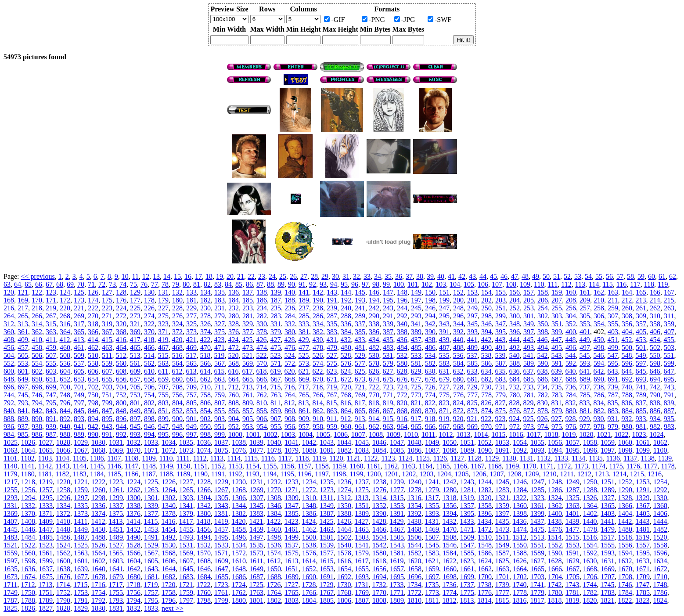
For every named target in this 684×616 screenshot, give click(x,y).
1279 (432, 490)
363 (51, 332)
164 (627, 292)
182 (205, 300)
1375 (116, 513)
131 (163, 292)
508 (65, 355)
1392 (414, 513)
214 (655, 300)
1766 (309, 593)
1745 (607, 585)
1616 (344, 561)
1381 (221, 513)
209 (585, 300)
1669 (608, 569)
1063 (11, 450)
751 (107, 395)
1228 (204, 482)
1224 (133, 482)
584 (458, 363)
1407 (11, 521)
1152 (218, 466)
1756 (133, 593)
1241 (432, 482)
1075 (221, 450)
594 (599, 363)
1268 (239, 490)
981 (641, 427)
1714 (63, 585)
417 (135, 340)
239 (332, 308)
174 (93, 300)
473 (248, 348)
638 (542, 371)
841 (23, 411)
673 (360, 379)
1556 (625, 545)
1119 (319, 458)
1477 (572, 529)
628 (402, 371)
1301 (151, 498)
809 (248, 403)
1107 (114, 458)
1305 (221, 498)
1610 (239, 561)
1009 (393, 434)
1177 (650, 466)
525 (303, 355)
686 (543, 379)
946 (149, 427)
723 (388, 387)
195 (388, 300)
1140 (10, 466)
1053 (502, 442)
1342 (204, 506)
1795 (151, 600)
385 (360, 332)
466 (149, 348)
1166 (460, 466)
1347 (292, 506)
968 (458, 427)
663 (220, 379)
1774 (450, 593)
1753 (81, 593)
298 (486, 316)
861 (304, 411)
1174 (599, 466)
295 (444, 316)
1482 (660, 529)
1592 (590, 553)
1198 (339, 474)
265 (23, 316)
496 (571, 348)
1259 (81, 490)
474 (262, 348)
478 (318, 348)
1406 (660, 513)
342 (430, 324)
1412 (98, 521)
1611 (256, 561)
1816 (519, 600)
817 (360, 403)
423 (219, 340)
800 (121, 403)
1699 (467, 577)
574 (318, 363)
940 (65, 427)
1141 (27, 466)
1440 (590, 521)
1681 (151, 577)
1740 (519, 585)
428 (289, 340)
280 (234, 316)
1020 (586, 434)
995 (163, 434)
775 (444, 395)
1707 (608, 577)
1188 (166, 474)
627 (388, 371)
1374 (98, 513)
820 (402, 403)
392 (458, 332)
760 (234, 395)
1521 (11, 545)
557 (79, 363)
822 (430, 403)
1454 (169, 529)
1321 (502, 498)
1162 (391, 466)
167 (669, 292)
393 (472, 332)
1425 (326, 521)
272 (121, 316)
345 (472, 324)
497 (585, 348)
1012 (446, 434)
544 (570, 355)
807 (220, 403)
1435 (502, 521)
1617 (361, 561)
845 (79, 411)
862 (318, 411)
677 (416, 379)
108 (511, 284)
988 (65, 434)
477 (304, 348)
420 (177, 340)
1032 (133, 442)
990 (93, 434)
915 (388, 419)
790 (655, 395)
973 (529, 427)
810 (262, 403)
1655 (362, 569)
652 (65, 379)
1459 (256, 529)
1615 (326, 561)
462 (93, 348)
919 (444, 419)
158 (543, 292)
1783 (608, 593)
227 (163, 308)
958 (318, 427)
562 (149, 363)
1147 (131, 466)
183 (220, 300)
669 (304, 379)
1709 (643, 577)
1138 (648, 458)
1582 (414, 553)
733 (528, 387)
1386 (309, 513)
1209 (532, 474)
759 (220, 395)
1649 (256, 569)
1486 (63, 537)
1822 (625, 600)
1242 (450, 482)
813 (303, 403)
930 (598, 419)
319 (107, 324)
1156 (287, 466)
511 (107, 355)
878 (543, 411)
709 (191, 387)
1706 (590, 577)
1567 (151, 553)
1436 (519, 521)
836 (626, 403)
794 (37, 403)
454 (655, 340)
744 (9, 395)
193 (360, 300)
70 (81, 284)
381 (304, 332)
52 (567, 276)
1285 (537, 490)
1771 (397, 593)
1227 (186, 482)
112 (566, 284)
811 (275, 403)
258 (599, 308)
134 (205, 292)
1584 (450, 553)
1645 (186, 569)
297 (472, 316)
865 (360, 411)
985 (23, 434)
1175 (616, 466)
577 (360, 363)
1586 (485, 553)
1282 (485, 490)
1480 (625, 529)
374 (205, 332)
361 (23, 332)
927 (556, 419)
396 (515, 332)
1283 (502, 490)
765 (304, 395)
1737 (467, 585)
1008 (376, 434)
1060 (625, 442)
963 (388, 427)
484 (402, 348)
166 (655, 292)
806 (205, 403)
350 (543, 324)
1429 (396, 521)
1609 (221, 561)
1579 (362, 553)
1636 (28, 569)
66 (39, 284)
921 (472, 419)
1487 (81, 537)
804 (177, 403)
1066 (63, 450)
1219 (46, 482)
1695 (397, 577)
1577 (327, 553)
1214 (619, 474)
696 (9, 387)
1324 (554, 498)
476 (290, 348)
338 (374, 324)
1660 (450, 569)
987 (51, 434)
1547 (467, 545)
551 (669, 355)
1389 (362, 513)
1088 (450, 450)
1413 (115, 521)
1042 (309, 442)
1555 (608, 545)
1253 (643, 482)
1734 (414, 585)
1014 (481, 434)
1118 (302, 458)
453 (641, 340)
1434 (484, 521)
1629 (572, 561)
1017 (533, 434)
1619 (396, 561)
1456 (204, 529)
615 (219, 371)
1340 (169, 506)
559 (107, 363)
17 (198, 276)
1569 (186, 553)
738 (598, 387)
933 (641, 419)
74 (123, 284)
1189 (183, 474)
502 (655, 348)
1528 (133, 545)
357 (641, 324)
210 (599, 300)
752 (121, 395)
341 (416, 324)
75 (133, 284)
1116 (268, 458)
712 (233, 387)
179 (163, 300)
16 (188, 276)
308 (627, 316)
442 (486, 340)
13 (156, 276)
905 (248, 419)
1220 (63, 482)
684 (515, 379)
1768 (344, 593)
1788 (28, 600)
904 (234, 419)
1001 (253, 434)
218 (37, 308)
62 (673, 276)
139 (276, 292)
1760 (204, 593)
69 (70, 284)
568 (234, 363)
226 (149, 308)
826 (486, 403)
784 (571, 395)
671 (332, 379)
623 (331, 371)
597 (641, 363)
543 (556, 355)
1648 (239, 569)
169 (23, 300)
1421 (256, 521)
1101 (10, 458)
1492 (169, 537)
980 (627, 427)
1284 (520, 490)
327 (220, 324)
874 (486, 411)
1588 (520, 553)
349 (529, 324)
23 (262, 276)
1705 (572, 577)
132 (177, 292)
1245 (502, 482)
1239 (397, 482)
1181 (45, 474)
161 (585, 292)
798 (93, 403)
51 (557, 276)
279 (220, 316)
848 (121, 411)
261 (641, 308)
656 (121, 379)
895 (107, 419)
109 (525, 284)
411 (51, 340)
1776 (485, 593)
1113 (217, 458)
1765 (292, 593)
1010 (411, 434)
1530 (169, 545)
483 (388, 348)
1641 (116, 569)
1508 (450, 537)
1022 (621, 434)
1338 (133, 506)
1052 (485, 442)
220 (65, 308)
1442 (625, 521)
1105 (80, 458)
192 (346, 300)
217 (23, 308)
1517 (607, 537)
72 (102, 284)
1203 (427, 474)
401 (585, 332)
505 (23, 355)
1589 (537, 553)
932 (626, 419)
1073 (186, 450)
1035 (186, 442)
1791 (81, 600)
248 (458, 308)
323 (163, 324)
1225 (151, 482)
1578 (344, 553)
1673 (11, 577)
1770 (379, 593)
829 (528, 403)
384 (346, 332)
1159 (339, 466)
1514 (554, 537)
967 (444, 427)
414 (93, 340)
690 (599, 379)
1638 (63, 569)
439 (444, 340)
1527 (116, 545)
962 (374, 427)
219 (51, 308)
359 (669, 324)
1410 (63, 521)
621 (303, 371)
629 (416, 371)
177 (135, 300)
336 (346, 324)
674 (374, 379)
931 (612, 419)
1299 (116, 498)
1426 (344, 521)
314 (37, 324)
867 (388, 411)
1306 (239, 498)
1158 (322, 466)
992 (121, 434)
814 (317, 403)
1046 (379, 442)
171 (51, 300)
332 (290, 324)
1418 (203, 521)
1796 (169, 600)
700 (65, 387)
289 (360, 316)
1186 (131, 474)
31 (346, 276)
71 (91, 284)
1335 (81, 506)
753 (135, 395)
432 (346, 340)
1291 (643, 490)
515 (163, 355)
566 (205, 363)
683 (500, 379)
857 (248, 411)
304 (571, 316)
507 (51, 355)
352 (571, 324)
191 (332, 300)
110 (539, 284)
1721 (186, 585)
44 (483, 276)
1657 (397, 569)
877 (529, 411)
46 (504, 276)
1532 (204, 545)
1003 (288, 434)
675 (388, 379)
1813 (467, 600)
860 (290, 411)
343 (444, 324)
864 (346, 411)
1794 (133, 600)
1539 (327, 545)
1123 (388, 458)
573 (304, 363)
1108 (131, 458)
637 (528, 371)
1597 (11, 561)
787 (613, 395)
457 (23, 348)
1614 (309, 561)
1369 (11, 513)
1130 (509, 458)
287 (332, 316)
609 (135, 371)
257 (585, 308)
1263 (151, 490)
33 (367, 276)
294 (430, 316)
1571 (221, 553)
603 (51, 371)
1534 (239, 545)
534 (430, 355)
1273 (327, 490)
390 (430, 332)
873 (472, 411)
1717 (115, 585)
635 (500, 371)
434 (374, 340)
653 (79, 379)
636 (514, 371)
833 (584, 403)
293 (416, 316)
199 (444, 300)
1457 (221, 529)
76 (144, 284)
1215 (637, 474)
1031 (116, 442)
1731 (361, 585)
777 (472, 395)
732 (514, 387)
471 (220, 348)
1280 (450, 490)
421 (191, 340)
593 (585, 363)
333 (304, 324)
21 (241, 276)
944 (121, 427)
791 (669, 395)
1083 (362, 450)
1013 (463, 434)
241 (360, 308)
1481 (643, 529)
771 (388, 395)
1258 (63, 490)
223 (107, 308)
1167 (477, 466)
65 (28, 284)
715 (275, 387)
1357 (467, 506)
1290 (625, 490)
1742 (554, 585)
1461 (292, 529)
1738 (484, 585)
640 (570, 371)
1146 (114, 466)
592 (571, 363)
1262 (133, 490)
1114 (234, 458)
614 (205, 371)
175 (107, 300)
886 (655, 411)
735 (556, 387)
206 (543, 300)
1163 (408, 466)
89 (281, 284)
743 (669, 387)
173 (79, 300)
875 (500, 411)
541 (528, 355)
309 (641, 316)
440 (458, 340)
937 (23, 427)
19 (220, 276)
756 (177, 395)
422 (205, 340)
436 (402, 340)
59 (641, 276)
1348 (309, 506)
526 (317, 355)
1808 (379, 600)
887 (669, 411)
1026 (28, 442)
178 (149, 300)
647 (669, 371)
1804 (309, 600)
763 (276, 395)
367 (107, 332)
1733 (396, 585)
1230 (239, 482)
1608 (204, 561)
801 (135, 403)
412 (65, 340)
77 (155, 284)
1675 (46, 577)
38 (420, 276)
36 (399, 276)
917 (416, 419)
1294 (28, 498)
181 (191, 300)
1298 (98, 498)
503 (669, 348)
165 (641, 292)
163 (613, 292)
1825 (11, 608)
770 (374, 395)
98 (376, 284)
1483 (11, 537)
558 (93, 363)
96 (355, 284)
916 (402, 419)
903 (220, 419)
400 (571, 332)
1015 (498, 434)
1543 (397, 545)
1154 (253, 466)
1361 (537, 506)
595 (613, 363)
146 (374, 292)
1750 (28, 593)
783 (557, 395)
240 (346, 308)
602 (37, 371)
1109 (149, 458)
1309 (292, 498)
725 (416, 387)
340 (402, 324)
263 (669, 308)
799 (107, 403)
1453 (151, 529)
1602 (98, 561)
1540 (344, 545)
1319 (467, 498)
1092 (520, 450)
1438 (554, 521)
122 (37, 292)
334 (318, 324)
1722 (203, 585)
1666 (555, 569)
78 (165, 284)
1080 (309, 450)
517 (191, 355)
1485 (46, 537)
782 (543, 395)
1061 (643, 442)
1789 (46, 600)
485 (416, 348)
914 (374, 419)
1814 (484, 600)
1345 (256, 506)
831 (556, 403)
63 (7, 284)
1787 (11, 600)
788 (627, 395)
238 (318, 308)
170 (37, 300)
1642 (133, 569)
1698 (450, 577)
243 (388, 308)
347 (500, 324)
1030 (98, 442)
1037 (221, 442)
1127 (457, 458)
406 (655, 332)
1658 (414, 569)
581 (416, 363)
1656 (379, 569)
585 (472, 363)
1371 (46, 513)
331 (276, 324)
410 (37, 340)
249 (472, 308)
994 (149, 434)
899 (163, 419)
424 (233, 340)
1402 (590, 513)
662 (205, 379)
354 (599, 324)
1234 (309, 482)
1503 (362, 537)
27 (304, 276)
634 (486, 371)
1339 (151, 506)
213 (641, 300)
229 (191, 308)
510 (93, 355)
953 (248, 427)
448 (570, 340)
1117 (285, 458)
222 (93, 308)
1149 (166, 466)
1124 (405, 458)
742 (655, 387)
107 (497, 284)
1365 (608, 506)
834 (598, 403)
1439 (572, 521)
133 (191, 292)
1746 (625, 585)
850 (149, 411)
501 (641, 348)
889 (23, 419)
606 (93, 371)
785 (585, 395)
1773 (432, 593)
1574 (274, 553)
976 (571, 427)
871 (444, 411)
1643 (151, 569)
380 (290, 332)
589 (529, 363)
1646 (204, 569)
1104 (62, 458)
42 (462, 276)
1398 (520, 513)
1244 (485, 482)
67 (49, 284)
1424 (309, 521)
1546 (450, 545)
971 (500, 427)
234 (262, 308)
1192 (235, 474)
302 (543, 316)
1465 (362, 529)
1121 (354, 458)
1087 (432, 450)
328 (234, 324)
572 (290, 363)
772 (402, 395)
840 (9, 411)
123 (51, 292)
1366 (625, 506)
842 (37, 411)
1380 (204, 513)
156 (515, 292)
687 (557, 379)
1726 (274, 585)
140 (290, 292)
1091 (502, 450)
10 (125, 276)
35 (388, 276)
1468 (414, 529)
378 (262, 332)
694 (655, 379)
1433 (467, 521)
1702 (520, 577)
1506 (414, 537)
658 (149, 379)
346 (486, 324)
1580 (379, 553)
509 (79, 355)
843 (51, 411)
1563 (81, 553)
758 (205, 395)
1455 (186, 529)
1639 (81, 569)
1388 (344, 513)
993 (135, 434)
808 (234, 403)
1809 (397, 600)
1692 (344, 577)
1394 (450, 513)
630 (430, 371)
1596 (660, 553)
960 (346, 427)
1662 (485, 569)
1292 (660, 490)
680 (458, 379)
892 (65, 419)
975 (557, 427)
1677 (81, 577)
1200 (374, 474)
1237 (362, 482)
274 (149, 316)
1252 (625, 482)
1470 (450, 529)
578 (374, 363)
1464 (344, 529)
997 (191, 434)
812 (289, 403)
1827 (46, 608)
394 (486, 332)
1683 (186, 577)
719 (331, 387)
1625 (502, 561)
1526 (98, 545)
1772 (414, 593)
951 (220, 427)
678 (430, 379)
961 (360, 427)
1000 (235, 434)
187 (276, 300)
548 (626, 355)
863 (332, 411)
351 (557, 324)
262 (655, 308)
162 (599, 292)
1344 (239, 506)
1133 (561, 458)
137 (248, 292)
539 (500, 355)
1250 (590, 482)
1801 (256, 600)
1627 (537, 561)
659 (163, 379)
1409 (46, 521)
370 (149, 332)
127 (107, 292)
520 (233, 355)
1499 (292, 537)
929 (584, 419)
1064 (28, 450)
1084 (379, 450)
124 (65, 292)
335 (332, 324)
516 (177, 355)
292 (402, 316)
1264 (169, 490)
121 (23, 292)
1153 (235, 466)
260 (627, 308)
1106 (97, 458)
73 (112, 284)
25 (283, 276)
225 (135, 308)
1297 (81, 498)
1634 (660, 561)
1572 (239, 553)
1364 (590, 506)
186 (262, 300)
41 (451, 276)
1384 (274, 513)
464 (121, 348)
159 (557, 292)
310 (655, 316)
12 (146, 276)
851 (163, 411)
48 (525, 276)
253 (529, 308)
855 (220, 411)
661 (191, 379)
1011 (428, 434)
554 (37, 363)
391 (444, 332)
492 (515, 348)
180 (177, 300)
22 (251, 276)
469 (191, 348)
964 (402, 427)
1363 (572, 506)
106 (483, 284)
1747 (642, 585)
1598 (28, 561)
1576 (309, 553)
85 (239, 284)
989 (79, 434)
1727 (291, 585)
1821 (607, 600)
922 (486, 419)
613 (191, 371)
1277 (397, 490)
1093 (537, 450)
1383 (256, 513)
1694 (379, 577)
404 (627, 332)
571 (276, 363)
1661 (467, 569)
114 (594, 284)
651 (51, 379)
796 (65, 403)
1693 (362, 577)
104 (455, 284)
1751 (46, 593)
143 (332, 292)
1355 (432, 506)
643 (612, 371)
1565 (116, 553)
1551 (537, 545)
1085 (397, 450)
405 (641, 332)
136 (234, 292)
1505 (397, 537)
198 (430, 300)
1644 (169, 569)
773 (416, 395)
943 (107, 427)
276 (177, 316)
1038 (239, 442)
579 (388, 363)
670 (318, 379)
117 (635, 284)
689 (585, 379)
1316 (414, 498)
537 (472, 355)
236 (290, 308)
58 (630, 276)
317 (79, 324)
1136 (613, 458)
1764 (274, 593)
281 (248, 316)
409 (23, 340)
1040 (274, 442)
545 (584, 355)
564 (177, 363)
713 (247, 387)
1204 (444, 474)
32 (356, 276)
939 (51, 427)
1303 (186, 498)
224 (121, 308)
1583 (432, 553)
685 (529, 379)
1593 (608, 553)
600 (9, 371)
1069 (116, 450)
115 (607, 284)
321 (135, 324)
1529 (151, 545)
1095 (572, 450)
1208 (515, 474)
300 (515, 316)
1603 (116, 561)
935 (669, 419)
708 (177, 387)
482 (374, 348)
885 (641, 411)
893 (79, 419)
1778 (520, 593)
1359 (502, 506)
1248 (555, 482)
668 (290, 379)
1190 (200, 474)
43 (472, 276)
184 (234, 300)
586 (486, 363)
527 (331, 355)
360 (9, 332)
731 (500, 387)
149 (416, 292)
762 (262, 395)
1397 (502, 513)
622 (317, 371)
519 (219, 355)
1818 (554, 600)
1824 (660, 600)
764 (290, 395)
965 (416, 427)
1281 (467, 490)
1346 (274, 506)
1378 (169, 513)
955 (276, 427)
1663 (502, 569)
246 (430, 308)
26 (293, 276)
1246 (520, 482)
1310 (309, 498)
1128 (474, 458)
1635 (11, 569)
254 (543, 308)
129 (135, 292)
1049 (432, 442)
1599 (46, 561)
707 (163, 387)
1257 (46, 490)
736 (570, 387)
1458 (239, 529)
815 (331, 403)
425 (247, 340)
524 (289, 355)
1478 (590, 529)
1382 (239, 513)
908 (290, 419)
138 (262, 292)
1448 (63, 529)
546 (598, 355)
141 (304, 292)
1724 (238, 585)
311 (669, 316)
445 (528, 340)
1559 (11, 553)
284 (290, 316)
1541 (362, 545)
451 (612, 340)
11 (135, 276)
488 (458, 348)
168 (9, 300)
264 (9, 316)
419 (163, 340)
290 (374, 316)
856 (234, 411)
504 (9, 355)
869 (416, 411)
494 (543, 348)
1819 (572, 600)
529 (360, 355)
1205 (462, 474)
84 (228, 284)
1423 (291, 521)
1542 (379, 545)
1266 (204, 490)
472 (234, 348)
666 (262, 379)
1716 (98, 585)
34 (378, 276)
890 (37, 419)
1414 (133, 521)
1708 (625, 577)
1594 (625, 553)
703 (107, 387)
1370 (28, 513)
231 (220, 308)
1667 (572, 569)
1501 (327, 537)
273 (135, 316)
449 (584, 340)
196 (402, 300)
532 (402, 355)
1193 (253, 474)
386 (374, 332)
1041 (292, 442)
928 (570, 419)
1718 (133, 585)
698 (37, 387)
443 (500, 340)
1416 (168, 521)
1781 (572, 593)
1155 (270, 466)
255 (557, 308)
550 (655, 355)
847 (107, 411)
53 (578, 276)
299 (500, 316)
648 (9, 379)
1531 (186, 545)
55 (599, 276)
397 (529, 332)
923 (500, 419)
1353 (397, 506)
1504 (379, 537)
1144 (80, 466)
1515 (572, 537)
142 (318, 292)
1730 (344, 585)
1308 (274, 498)
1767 (327, 593)
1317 (432, 498)
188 (290, 300)
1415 (151, 521)
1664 (520, 569)
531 (388, 355)
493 (529, 348)
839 (669, 403)
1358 (485, 506)
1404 (625, 513)
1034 (169, 442)
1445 (11, 529)
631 (444, 371)
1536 (274, 545)
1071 (151, 450)
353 (585, 324)
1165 (443, 466)
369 (135, 332)
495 (557, 348)
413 (79, 340)
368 (121, 332)
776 (458, 395)
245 (416, 308)
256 (571, 308)
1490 (133, 537)
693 (641, 379)
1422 (274, 521)
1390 (379, 513)
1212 (584, 474)
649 (23, 379)
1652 (309, 569)
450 (598, 340)
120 (9, 292)
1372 (63, 513)
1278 (414, 490)
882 (599, 411)
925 (528, 419)
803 (163, 403)
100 (399, 284)
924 (514, 419)
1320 (484, 498)
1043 (327, 442)
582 (430, 363)
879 (557, 411)
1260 (98, 490)
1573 (256, 553)
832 (570, 403)
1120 (336, 458)
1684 (204, 577)
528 (346, 355)
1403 (608, 513)
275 (163, 316)
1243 (467, 482)
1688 (274, 577)
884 (627, 411)
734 (542, 387)
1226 (169, 482)
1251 (608, 482)
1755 (116, 593)
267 (51, 316)
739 (612, 387)
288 (346, 316)
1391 (397, 513)
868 (402, 411)
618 (261, 371)
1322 (519, 498)
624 (346, 371)
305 (585, 316)
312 (9, 324)
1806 (344, 600)
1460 (274, 529)
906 (262, 419)
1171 (547, 466)
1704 (555, 577)
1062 (660, 442)
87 (260, 284)
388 (402, 332)
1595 (643, 553)
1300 (133, 498)
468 (177, 348)
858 (262, 411)
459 (51, 348)
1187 (149, 474)
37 (409, 276)
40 (441, 276)
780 (515, 395)
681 (472, 379)
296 (458, 316)
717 (303, 387)
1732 (379, 585)
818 (374, 403)
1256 (28, 490)
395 (500, 332)
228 (177, 308)
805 (191, 403)
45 (493, 276)
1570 (204, 553)
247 (444, 308)
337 (360, 324)
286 (318, 316)
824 (458, 403)
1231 (256, 482)
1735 (432, 585)
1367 (643, 506)
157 (529, 292)
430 (317, 340)
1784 (625, 593)
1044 (344, 442)
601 (23, 371)
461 (79, 348)
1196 (304, 474)
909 (304, 419)
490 (486, 348)
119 (663, 284)
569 (248, 363)
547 (612, 355)
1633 (642, 561)
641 (584, 371)
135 (220, 292)
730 (486, 387)
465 (135, 348)
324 (177, 324)
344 (458, 324)
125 (79, 292)
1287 (572, 490)
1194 (270, 474)
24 (272, 276)
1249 (572, 482)
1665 (537, 569)
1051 (467, 442)
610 (149, 371)
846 (93, 411)
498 (599, 348)
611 (163, 371)
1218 (28, 482)
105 (469, 284)
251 (500, 308)
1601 (81, 561)
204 (515, 300)
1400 (555, 513)
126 (93, 292)
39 (430, 276)
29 (325, 276)
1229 (221, 482)
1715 (80, 585)
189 (304, 300)
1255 (11, 490)
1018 (551, 434)
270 (93, 316)
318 (93, 324)
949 (191, 427)
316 (65, 324)
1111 (183, 458)
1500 (309, 537)
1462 (309, 529)
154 (486, 292)
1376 (133, 513)
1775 (467, 593)
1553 (572, 545)
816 (346, 403)
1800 (239, 600)
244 (402, 308)
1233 (292, 482)
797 (79, 403)
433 (360, 340)
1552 (555, 545)
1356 (450, 506)
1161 (374, 466)
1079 (292, 450)
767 (332, 395)
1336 (98, 506)
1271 (292, 490)
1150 (183, 466)
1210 (550, 474)
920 (458, 419)
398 (543, 332)
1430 (414, 521)
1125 (423, 458)
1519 (642, 537)
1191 (218, 474)
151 (444, 292)
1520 (660, 537)
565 (191, 363)
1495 (221, 537)
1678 (98, 577)
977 (585, 427)
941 (79, 427)
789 (641, 395)
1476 (555, 529)
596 (627, 363)
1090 (485, 450)
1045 (362, 442)
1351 (362, 506)
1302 (169, 498)
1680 (133, 577)
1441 (607, 521)
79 (176, 284)
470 (205, 348)
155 (500, 292)
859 (276, 411)
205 (529, 300)
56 (609, 276)
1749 (11, 593)
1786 (660, 593)
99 (386, 284)
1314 (379, 498)
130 (149, 292)
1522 (28, 545)
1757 (151, 593)
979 (613, 427)
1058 (590, 442)
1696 (414, 577)
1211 (567, 474)
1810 (414, 600)
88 (270, 284)
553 (23, 363)
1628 (554, 561)
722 (374, 387)
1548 (485, 545)
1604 (133, 561)
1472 (485, 529)
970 (486, 427)
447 (556, 340)
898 (149, 419)
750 (93, 395)
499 (613, 348)
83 (218, 284)
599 (669, 363)
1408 (28, 521)
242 (374, 308)
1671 (643, 569)
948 (177, 427)
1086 (414, 450)
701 (79, 387)
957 (304, 427)
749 (79, 395)
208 (571, 300)
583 (444, 363)
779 (500, 395)
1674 (28, 577)
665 (248, 379)
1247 (537, 482)
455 (669, 340)
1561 (46, 553)
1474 (520, 529)
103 (441, 284)
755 (163, 395)
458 (37, 348)
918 (430, 419)
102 (427, 284)
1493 (186, 537)
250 (486, 308)
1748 (660, 585)
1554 (590, 545)
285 (304, 316)
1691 (327, 577)
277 (191, 316)
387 (388, 332)
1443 (642, 521)
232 (234, 308)
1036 (204, 442)
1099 (643, 450)
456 (9, 348)
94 (334, 284)
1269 (256, 490)
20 (230, 276)
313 (23, 324)
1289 (608, 490)
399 (557, 332)
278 (205, 316)
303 (557, 316)
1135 (596, 458)
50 (546, 276)
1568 (169, 553)
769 (360, 395)
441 (472, 340)
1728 (309, 585)
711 (219, 387)
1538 (309, 545)
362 (37, 332)
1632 (625, 561)
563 (163, 363)
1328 (625, 498)
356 (627, 324)
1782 (590, 593)
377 (248, 332)
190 (318, 300)
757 (191, 395)
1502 (344, 537)
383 (332, 332)
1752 (63, 593)
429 (303, 340)
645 (641, 371)
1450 (98, 529)
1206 (479, 474)
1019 (569, 434)
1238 (379, 482)
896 (121, 419)
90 (292, 284)
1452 (133, 529)
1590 (555, 553)
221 (79, 308)
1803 (292, 600)
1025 (11, 442)
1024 (656, 434)
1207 (497, 474)
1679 (116, 577)
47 (515, 276)
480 (346, 348)
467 (163, 348)
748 (65, 395)
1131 (527, 458)
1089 (467, 450)
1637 (46, 569)
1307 (256, 498)
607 (107, 371)
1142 (45, 466)
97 (365, 284)
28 (314, 276)
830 (542, 403)
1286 (555, 490)
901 (191, 419)
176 (121, 300)
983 (669, 427)
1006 (341, 434)
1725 (256, 585)
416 (121, 340)
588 (515, 363)
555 (51, 363)
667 (276, 379)
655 (107, 379)
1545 (432, 545)
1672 (660, 569)
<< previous (38, 276)
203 (500, 300)
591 (557, 363)
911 (332, 419)
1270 (274, 490)
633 (472, 371)
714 (261, 387)
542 (542, 355)
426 (261, 340)
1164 (426, 466)
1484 (28, 537)
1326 (590, 498)
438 (430, 340)
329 (248, 324)
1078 (274, 450)
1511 (502, 537)
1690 (309, 577)
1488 (98, 537)
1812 (449, 600)
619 (275, 371)
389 (416, 332)
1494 (204, 537)
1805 (327, 600)
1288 (590, 490)
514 (149, 355)
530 (374, 355)
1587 (502, 553)
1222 (98, 482)
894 (93, 419)
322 (149, 324)
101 (413, 284)
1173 (581, 466)
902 (205, 419)
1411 (81, 521)
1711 (10, 585)
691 (613, 379)
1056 (555, 442)
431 (331, 340)
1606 (169, 561)
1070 (133, 450)
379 (276, 332)
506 (37, 355)
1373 (81, 513)
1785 (643, 593)
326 (205, 324)
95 (344, 284)
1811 (432, 600)
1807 (362, 600)
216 (9, 308)
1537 (292, 545)
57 (620, 276)
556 (65, 363)
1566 (133, 553)
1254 (660, 482)
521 (247, 355)
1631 (607, 561)
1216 (655, 474)
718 (317, 387)
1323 (537, 498)
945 (135, 427)
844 (65, 411)
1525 (81, 545)
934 (655, 419)
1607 (186, 561)
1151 (200, 466)
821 (416, 403)
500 (627, 348)
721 (360, 387)
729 (472, 387)
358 (655, 324)
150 (430, 292)
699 (51, 387)
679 (444, 379)
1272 (309, 490)
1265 (186, 490)
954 (262, 427)
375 (220, 332)
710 (205, 387)
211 (613, 300)
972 (515, 427)
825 (472, 403)
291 (388, 316)
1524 (63, 545)
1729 (326, 585)
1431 (432, 521)
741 (641, 387)
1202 (409, 474)
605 (79, 371)
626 (374, 371)
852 (177, 411)
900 (177, 419)
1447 (46, 529)
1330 (660, 498)
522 (261, 355)
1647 (221, 569)
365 (79, 332)
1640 (98, 569)
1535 (256, 545)
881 (585, 411)
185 (248, 300)
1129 (492, 458)
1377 (151, 513)
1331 (11, 506)
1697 (432, 577)
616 (233, 371)
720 (346, 387)
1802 (274, 600)
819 (388, 403)
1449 (81, 529)
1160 (356, 466)
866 (374, 411)
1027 (46, 442)
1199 (356, 474)
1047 (397, 442)
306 (599, 316)
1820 (590, 600)
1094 (555, 450)
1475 (537, 529)
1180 (27, 474)
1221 (81, 482)
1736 (449, 585)
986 (37, 434)
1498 (274, 537)
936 (9, 427)
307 (613, 316)
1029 (81, 442)
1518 (625, 537)
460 (65, 348)
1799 (221, 600)
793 (23, 403)
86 (249, 284)
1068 (98, 450)
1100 (660, 450)
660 (177, 379)
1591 (572, 553)
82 (207, 284)
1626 (519, 561)
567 (220, 363)
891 (51, 419)
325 (191, 324)
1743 (572, 585)
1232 (274, 482)
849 (135, 411)
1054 (520, 442)
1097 (608, 450)
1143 (62, 466)
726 (430, 387)
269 (79, 316)
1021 (604, 434)
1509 (467, 537)
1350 (344, 506)
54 (588, 276)
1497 (256, 537)
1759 (186, 593)
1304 (204, 498)
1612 (274, 561)
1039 (256, 442)
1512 (519, 537)
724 (402, 387)
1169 (512, 466)
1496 (239, 537)
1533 (221, 545)
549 (641, 355)
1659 (432, 569)
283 (276, 316)
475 (276, 348)
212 (626, 300)
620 (289, 371)
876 (515, 411)
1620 (414, 561)
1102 (27, 458)
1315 (396, 498)
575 (332, 363)
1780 (555, 593)
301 (529, 316)
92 (313, 284)
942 (93, 427)
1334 (63, 506)
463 (107, 348)
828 (514, 403)
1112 (200, 458)
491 (500, 348)
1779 (537, 593)
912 (346, 419)
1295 (46, 498)
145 (360, 292)
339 (388, 324)
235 (276, 308)
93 (323, 284)
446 (542, 340)
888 (9, 419)
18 (209, 276)
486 (430, 348)
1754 (98, 593)
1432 (449, 521)
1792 (98, 600)
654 (93, 379)
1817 (537, 600)
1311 (326, 498)
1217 (11, 482)
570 (262, 363)
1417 (186, 521)
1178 (668, 466)
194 (374, 300)
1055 (537, 442)
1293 (11, 498)
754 (149, 395)
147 (388, 292)
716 (289, 387)
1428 (379, 521)
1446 (28, 529)
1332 (28, 506)
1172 (564, 466)
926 (542, 419)
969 (472, 427)
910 (318, 419)
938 (37, 427)
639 (556, 371)
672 (346, 379)
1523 (46, 545)
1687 (256, 577)
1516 (590, 537)
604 (65, 371)
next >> (173, 608)
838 (655, 403)
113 (580, 284)
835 (612, 403)
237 (304, 308)
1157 (304, 466)
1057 (572, 442)
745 (23, 395)
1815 (502, 600)
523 (275, 355)
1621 (432, 561)
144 (346, 292)
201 (472, 300)
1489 (116, 537)
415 (107, 340)
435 (388, 340)
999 (220, 434)
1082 (344, 450)
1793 (116, 600)
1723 (221, 585)
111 (553, 284)
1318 (449, 498)
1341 (186, 506)
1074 (204, 450)
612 (177, 371)
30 (335, 276)
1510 (485, 537)
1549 (502, 545)
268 (65, 316)
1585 (467, 553)
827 (500, 403)
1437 (537, 521)
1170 (529, 466)
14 (167, 276)
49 (536, 276)
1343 (221, 506)
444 (514, 340)
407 (669, 332)
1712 (28, 585)
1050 (450, 442)
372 (177, 332)
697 (23, 387)
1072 (169, 450)
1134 (578, 458)
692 (627, 379)
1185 (114, 474)
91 (302, 284)
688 (571, 379)
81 (197, 284)
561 (135, 363)
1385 (292, 513)
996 (177, 434)
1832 (133, 608)
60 (652, 276)
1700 (485, 577)
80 (186, 284)
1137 (630, 458)
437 (416, 340)
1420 (238, 521)
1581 (397, 553)
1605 (151, 561)
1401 (572, 513)
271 (107, 316)
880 (571, 411)
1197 (322, 474)
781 (529, 395)
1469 (432, 529)
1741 (537, 585)
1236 (344, 482)
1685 (221, 577)
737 (584, 387)
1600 (63, 561)
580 (402, 363)
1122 (371, 458)
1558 (660, 545)
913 (360, 419)
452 (626, 340)
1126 (440, 458)
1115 (251, 458)
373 (191, 332)
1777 (502, 593)
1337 (116, 506)
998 (205, 434)
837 (641, 403)
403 (613, 332)
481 (360, 348)
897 (135, 419)
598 (655, 363)
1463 (327, 529)
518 (205, 355)
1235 (327, 482)
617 (247, 371)
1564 (98, 553)
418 (149, 340)
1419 (221, 521)
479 (332, 348)
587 (500, 363)
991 (107, 434)
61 (662, 276)
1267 (221, 490)
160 (571, 292)
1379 (186, 513)
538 (486, 355)
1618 (379, 561)
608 (121, 371)
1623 (467, 561)
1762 (239, 593)
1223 (116, 482)
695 (669, 379)
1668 (590, 569)
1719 (151, 585)
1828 (63, 608)
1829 (81, 608)
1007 (358, 434)
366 (93, 332)
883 (613, 411)
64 (18, 284)
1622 (449, 561)
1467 (397, 529)
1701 (502, 577)
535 (444, 355)
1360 (520, 506)
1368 (660, 506)
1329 (642, 498)
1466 (379, 529)
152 (458, 292)
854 (205, 411)
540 (514, 355)
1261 (116, 490)
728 (458, 387)
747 (51, 395)
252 (515, 308)
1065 (46, 450)
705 (135, 387)
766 (318, 395)
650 (37, 379)
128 (121, 292)
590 (543, 363)
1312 (344, 498)
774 (430, 395)
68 (60, 284)
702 (93, 387)
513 (135, 355)
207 (557, 300)
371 (163, 332)
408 (9, 340)
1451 (116, 529)
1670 (625, 569)
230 (205, 308)
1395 (467, 513)
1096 (590, 450)
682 (486, 379)
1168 (495, 466)
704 (121, 387)
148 (402, 292)
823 (444, 403)
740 (626, 387)
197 (416, 300)
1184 (97, 474)
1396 (485, 513)
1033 (151, 442)
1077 (256, 450)
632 (458, 371)
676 (402, 379)
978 (599, 427)
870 (430, 411)
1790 (63, 600)
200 (458, 300)
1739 (502, 585)
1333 (46, 506)
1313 (361, 498)
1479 (608, 529)
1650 (274, 569)
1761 (221, 593)
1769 (362, 593)
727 (444, 387)
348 (515, 324)
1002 (270, 434)
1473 (502, 529)
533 (416, 355)
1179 (10, 474)
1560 (28, 553)
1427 (361, 521)
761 (248, 395)
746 (37, 395)
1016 (516, 434)
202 (486, 300)
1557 (643, 545)
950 (205, 427)
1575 (292, 553)
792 (9, 403)
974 (543, 427)
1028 (63, 442)
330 (262, 324)
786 (599, 395)
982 (655, 427)
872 (458, 411)
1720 (168, 585)
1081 (327, 450)
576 (346, 363)
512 (121, 355)
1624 (484, 561)
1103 (45, 458)
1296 (63, 498)
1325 (572, 498)
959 (332, 427)
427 (275, 340)
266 (37, 316)
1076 (239, 450)
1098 (625, 450)
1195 (287, 474)
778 (486, 395)
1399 (537, 513)
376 (234, 332)
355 (613, 324)
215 (669, 300)
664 (234, 379)
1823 (642, 600)
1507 (432, 537)
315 (51, 324)
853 (191, 411)
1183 (80, 474)
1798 (204, 600)
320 (121, 324)
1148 (149, 466)
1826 (28, 608)
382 (318, 332)
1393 (432, 513)
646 (655, 371)
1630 (590, 561)
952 (234, 427)
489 (472, 348)
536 (458, 355)
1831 (116, 608)
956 (290, 427)
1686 (239, 577)
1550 (520, 545)
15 (177, 276)
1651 (292, 569)
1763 (256, 593)
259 (613, 308)
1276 (379, 490)
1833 (151, 608)
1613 (291, 561)
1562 (63, 553)
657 (135, 379)
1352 (379, 506)
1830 (98, 608)
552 (9, 363)
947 (163, 427)
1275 (362, 490)
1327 (607, 498)
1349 (327, 506)
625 (360, 371)
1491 (151, 537)
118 (649, 284)
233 (248, 308)
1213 (602, 474)
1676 (63, 577)
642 (598, 371)
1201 (392, 474)
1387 (327, 513)
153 (472, 292)
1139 (665, 458)
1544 (414, 545)
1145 (97, 466)
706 (149, 387)
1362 (555, 506)
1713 (45, 585)
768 (346, 395)
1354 (414, 506)
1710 (660, 577)
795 (51, 403)
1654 (344, 569)
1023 (639, 434)
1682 (169, 577)
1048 (414, 442)
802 (149, 403)
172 (65, 300)
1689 (292, 577)
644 (626, 371)
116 (621, 284)
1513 (537, 537)
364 (65, 332)
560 (121, 363)
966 (430, 427)
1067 (81, 450)
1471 (467, 529)
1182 (62, 474)
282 (262, 316)
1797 (186, 600)
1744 (590, 585)
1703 (537, 577)
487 (444, 348)
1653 (327, 569)
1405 (643, 513)
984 (9, 434)
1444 (660, 521)
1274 (344, 490)
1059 (608, 442)
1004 (306, 434)
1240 (414, 482)
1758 (169, 593)
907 (276, 419)
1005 (323, 434)
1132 (544, 458)
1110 (166, 458)
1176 (633, 466)
